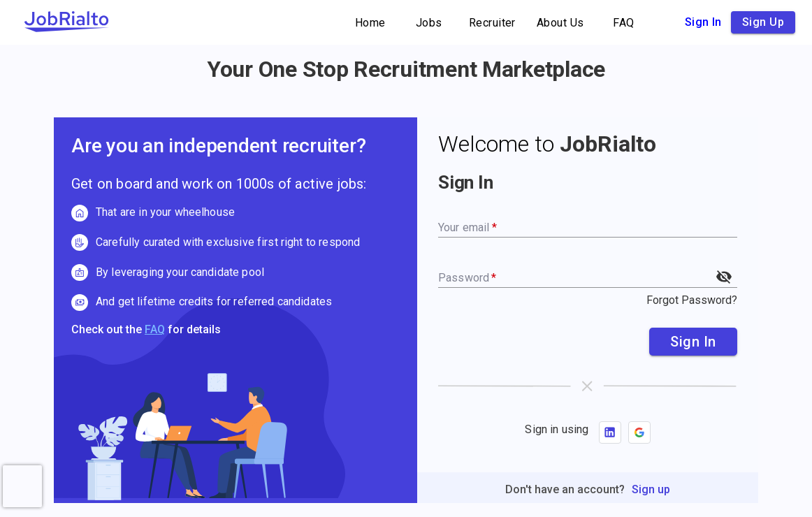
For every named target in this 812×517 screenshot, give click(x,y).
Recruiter (492, 23)
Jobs (429, 23)
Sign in (703, 22)
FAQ (624, 23)
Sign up (763, 22)
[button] (639, 432)
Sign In (693, 342)
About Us (560, 23)
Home (370, 23)
